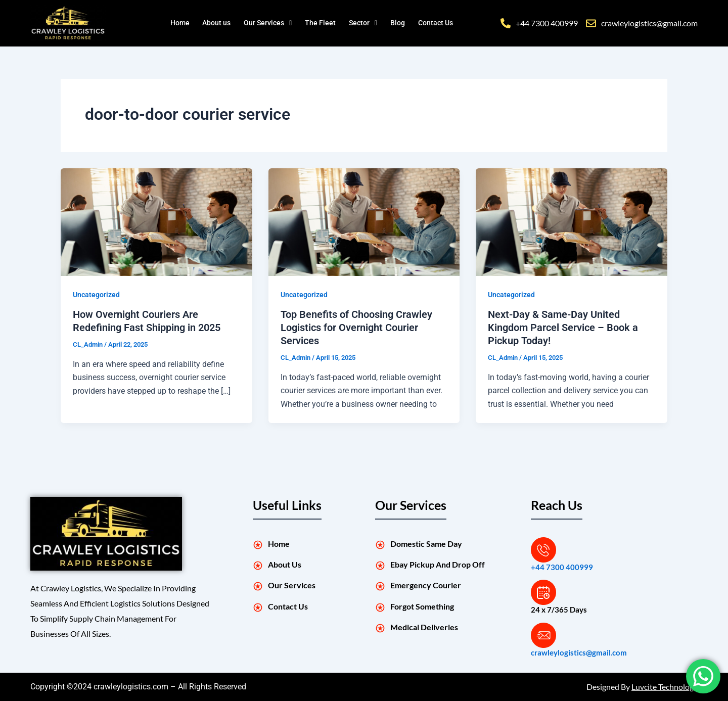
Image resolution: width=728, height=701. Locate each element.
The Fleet (325, 23)
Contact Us (439, 23)
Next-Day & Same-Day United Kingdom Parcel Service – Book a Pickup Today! (563, 328)
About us (217, 23)
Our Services (270, 23)
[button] (270, 23)
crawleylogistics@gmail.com (579, 652)
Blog (401, 23)
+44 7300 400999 (562, 567)
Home (180, 23)
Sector (368, 23)
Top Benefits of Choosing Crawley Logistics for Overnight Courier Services (356, 328)
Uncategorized (96, 295)
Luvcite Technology (665, 687)
